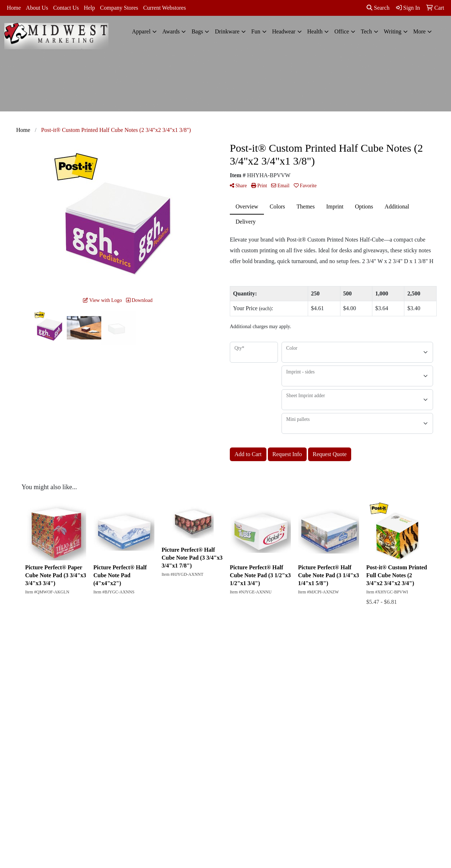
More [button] (420, 31)
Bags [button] (197, 31)
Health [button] (315, 31)
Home (14, 8)
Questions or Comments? (54, 699)
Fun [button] (256, 31)
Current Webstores (165, 8)
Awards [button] (171, 31)
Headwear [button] (284, 31)
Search (378, 8)
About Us (37, 8)
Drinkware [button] (227, 31)
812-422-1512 (410, 763)
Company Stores (119, 8)
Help (89, 8)
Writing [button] (393, 31)
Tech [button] (366, 31)
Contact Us (66, 8)
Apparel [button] (141, 31)
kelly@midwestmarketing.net (392, 771)
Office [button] (342, 31)
